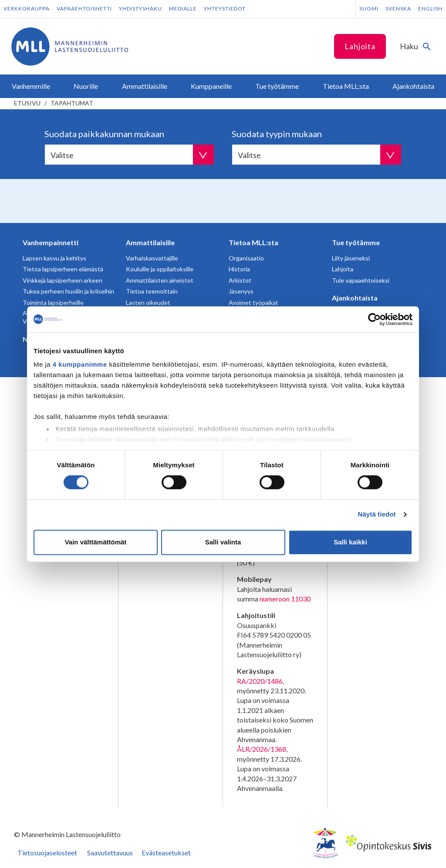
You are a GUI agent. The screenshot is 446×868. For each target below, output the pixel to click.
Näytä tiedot (377, 515)
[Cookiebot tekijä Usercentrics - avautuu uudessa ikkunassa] (374, 319)
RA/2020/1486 (260, 681)
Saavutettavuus (110, 853)
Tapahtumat (72, 103)
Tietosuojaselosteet (47, 853)
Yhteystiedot (225, 8)
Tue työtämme (356, 242)
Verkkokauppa (27, 8)
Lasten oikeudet (148, 302)
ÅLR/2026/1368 (262, 749)
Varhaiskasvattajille (152, 258)
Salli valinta (223, 542)
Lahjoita (360, 46)
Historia (239, 269)
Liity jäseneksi (351, 258)
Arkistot (240, 280)
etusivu (27, 103)
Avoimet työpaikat (253, 302)
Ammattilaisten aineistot (160, 280)
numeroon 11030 (285, 599)
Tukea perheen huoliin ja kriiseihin (68, 291)
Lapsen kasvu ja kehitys (54, 258)
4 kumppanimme (80, 364)
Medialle (183, 8)
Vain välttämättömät (96, 542)
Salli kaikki (350, 542)
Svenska (398, 8)
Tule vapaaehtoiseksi (361, 280)
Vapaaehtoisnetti (84, 8)
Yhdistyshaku (140, 8)
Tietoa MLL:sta (253, 242)
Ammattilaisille (150, 242)
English (430, 8)
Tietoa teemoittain (152, 291)
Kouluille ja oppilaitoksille (160, 269)
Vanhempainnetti (51, 242)
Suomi (369, 8)
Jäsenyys (241, 291)
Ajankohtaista (355, 298)
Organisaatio (246, 258)
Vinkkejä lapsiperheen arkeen (63, 280)
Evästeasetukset (166, 853)
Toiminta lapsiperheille (53, 302)
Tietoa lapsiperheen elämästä (63, 269)
